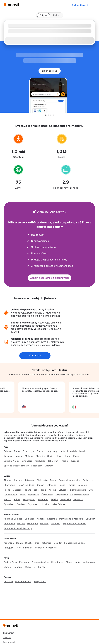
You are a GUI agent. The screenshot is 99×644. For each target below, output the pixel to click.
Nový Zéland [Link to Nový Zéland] (40, 581)
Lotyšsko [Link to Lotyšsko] (63, 490)
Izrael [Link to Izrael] (82, 451)
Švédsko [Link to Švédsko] (21, 504)
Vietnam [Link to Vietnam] (49, 466)
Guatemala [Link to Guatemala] (9, 524)
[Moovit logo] (12, 5)
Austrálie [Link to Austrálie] (8, 581)
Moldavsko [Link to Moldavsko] (34, 495)
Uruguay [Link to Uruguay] (39, 548)
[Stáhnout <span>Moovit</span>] (80, 5)
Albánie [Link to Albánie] (8, 480)
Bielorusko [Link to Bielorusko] (42, 480)
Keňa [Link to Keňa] (77, 562)
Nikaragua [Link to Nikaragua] (32, 524)
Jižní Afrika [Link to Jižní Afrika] (30, 567)
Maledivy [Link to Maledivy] (40, 456)
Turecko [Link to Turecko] (75, 461)
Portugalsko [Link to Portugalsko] (29, 499)
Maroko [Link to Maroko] (8, 567)
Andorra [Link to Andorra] (18, 480)
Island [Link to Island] (28, 490)
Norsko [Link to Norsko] (7, 499)
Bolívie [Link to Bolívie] (19, 543)
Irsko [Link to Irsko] (36, 490)
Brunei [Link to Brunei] (17, 451)
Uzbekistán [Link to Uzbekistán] (37, 466)
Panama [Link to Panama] (44, 524)
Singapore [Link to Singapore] (27, 461)
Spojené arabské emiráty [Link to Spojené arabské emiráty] (16, 466)
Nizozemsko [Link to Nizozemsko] (62, 495)
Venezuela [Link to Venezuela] (51, 548)
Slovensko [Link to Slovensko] (66, 499)
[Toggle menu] (93, 5)
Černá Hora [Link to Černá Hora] (47, 495)
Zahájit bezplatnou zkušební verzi (50, 278)
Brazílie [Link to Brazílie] (29, 543)
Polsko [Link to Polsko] (17, 499)
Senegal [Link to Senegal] (18, 567)
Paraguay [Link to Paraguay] (9, 548)
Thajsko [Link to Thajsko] (64, 461)
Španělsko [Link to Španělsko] (9, 504)
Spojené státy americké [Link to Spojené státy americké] (74, 524)
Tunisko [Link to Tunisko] (42, 567)
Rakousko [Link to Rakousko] (29, 480)
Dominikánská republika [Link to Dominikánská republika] (71, 519)
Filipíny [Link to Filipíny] (59, 456)
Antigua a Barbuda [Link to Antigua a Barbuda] (13, 519)
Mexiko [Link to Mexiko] (21, 524)
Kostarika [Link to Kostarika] (52, 519)
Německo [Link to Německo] (82, 485)
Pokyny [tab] (43, 15)
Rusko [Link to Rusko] (76, 456)
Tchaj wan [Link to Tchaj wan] (53, 461)
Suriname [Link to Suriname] (28, 548)
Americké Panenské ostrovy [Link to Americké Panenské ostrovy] (18, 528)
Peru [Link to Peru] (18, 548)
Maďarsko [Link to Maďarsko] (18, 490)
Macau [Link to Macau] (19, 456)
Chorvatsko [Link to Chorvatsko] (10, 485)
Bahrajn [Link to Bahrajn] (8, 451)
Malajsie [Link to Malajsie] (29, 456)
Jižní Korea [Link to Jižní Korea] (40, 461)
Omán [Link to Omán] (50, 456)
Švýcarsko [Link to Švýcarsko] (33, 504)
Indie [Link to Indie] (62, 451)
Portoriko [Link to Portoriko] (56, 524)
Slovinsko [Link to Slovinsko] (78, 499)
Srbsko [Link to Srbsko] (54, 499)
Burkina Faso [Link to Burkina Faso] (10, 562)
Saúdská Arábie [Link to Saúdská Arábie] (12, 461)
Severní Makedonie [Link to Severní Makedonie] (80, 495)
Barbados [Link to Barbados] (30, 519)
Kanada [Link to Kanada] (41, 519)
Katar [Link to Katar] (68, 456)
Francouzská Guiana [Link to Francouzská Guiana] (74, 543)
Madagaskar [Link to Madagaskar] (89, 562)
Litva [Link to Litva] (91, 490)
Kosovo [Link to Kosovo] (52, 490)
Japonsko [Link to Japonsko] (8, 456)
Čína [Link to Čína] (25, 451)
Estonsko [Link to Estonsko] (51, 485)
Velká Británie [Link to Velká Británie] (59, 504)
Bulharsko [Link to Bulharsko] (88, 480)
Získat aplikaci (50, 71)
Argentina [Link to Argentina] (9, 543)
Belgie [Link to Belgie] (53, 480)
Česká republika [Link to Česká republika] (26, 485)
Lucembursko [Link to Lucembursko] (11, 495)
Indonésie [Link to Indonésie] (72, 451)
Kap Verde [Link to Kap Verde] (24, 562)
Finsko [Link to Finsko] (62, 485)
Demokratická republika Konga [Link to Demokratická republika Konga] (48, 562)
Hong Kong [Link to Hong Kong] (52, 451)
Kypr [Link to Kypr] (32, 451)
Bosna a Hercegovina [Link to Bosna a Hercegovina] (70, 480)
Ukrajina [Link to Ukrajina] (45, 504)
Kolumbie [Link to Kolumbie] (46, 543)
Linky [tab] (56, 15)
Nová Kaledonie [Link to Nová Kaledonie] (23, 581)
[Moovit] (11, 627)
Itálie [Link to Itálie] (44, 490)
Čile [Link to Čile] (37, 543)
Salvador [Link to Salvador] (90, 519)
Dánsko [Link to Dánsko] (40, 485)
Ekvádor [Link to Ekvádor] (58, 543)
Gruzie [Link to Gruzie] (40, 451)
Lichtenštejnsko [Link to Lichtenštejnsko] (78, 490)
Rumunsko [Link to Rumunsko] (43, 499)
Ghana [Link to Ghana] (69, 562)
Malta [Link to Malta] (23, 495)
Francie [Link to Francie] (71, 485)
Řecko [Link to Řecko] (7, 490)
